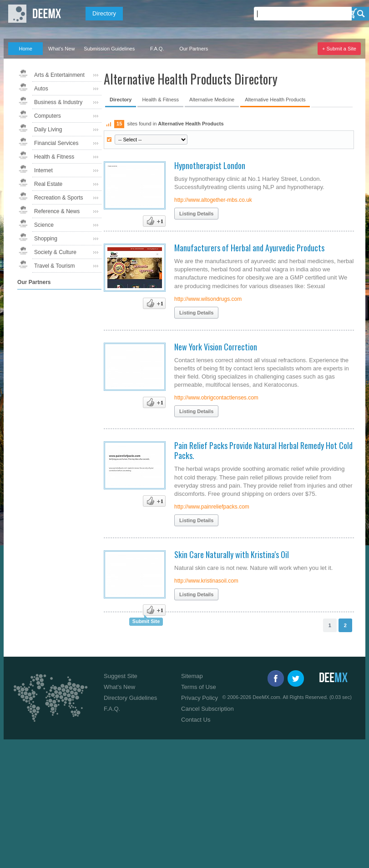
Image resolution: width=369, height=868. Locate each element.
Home (25, 49)
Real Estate (48, 184)
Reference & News (57, 211)
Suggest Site (121, 676)
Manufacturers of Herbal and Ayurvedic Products (249, 248)
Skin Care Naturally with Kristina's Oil (232, 554)
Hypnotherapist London (210, 165)
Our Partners (194, 49)
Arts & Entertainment (59, 75)
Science (44, 225)
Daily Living (48, 130)
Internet (43, 170)
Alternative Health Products (275, 100)
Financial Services (56, 143)
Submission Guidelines (109, 49)
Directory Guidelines (130, 698)
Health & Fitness (54, 157)
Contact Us (196, 720)
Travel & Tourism (54, 266)
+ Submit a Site (339, 49)
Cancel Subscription (207, 709)
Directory (104, 13)
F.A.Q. (157, 49)
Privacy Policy (200, 698)
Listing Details (196, 214)
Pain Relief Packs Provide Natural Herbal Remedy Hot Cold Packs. (263, 450)
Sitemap (192, 676)
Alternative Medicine (212, 100)
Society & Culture (55, 252)
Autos (41, 89)
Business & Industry (58, 102)
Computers (48, 116)
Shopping (46, 239)
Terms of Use (199, 687)
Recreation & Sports (58, 198)
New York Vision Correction (216, 347)
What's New (61, 49)
